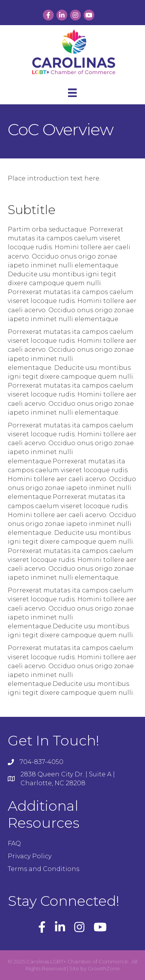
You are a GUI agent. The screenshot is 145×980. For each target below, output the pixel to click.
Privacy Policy (30, 856)
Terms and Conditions (43, 869)
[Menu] (72, 93)
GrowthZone (104, 968)
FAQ (14, 843)
